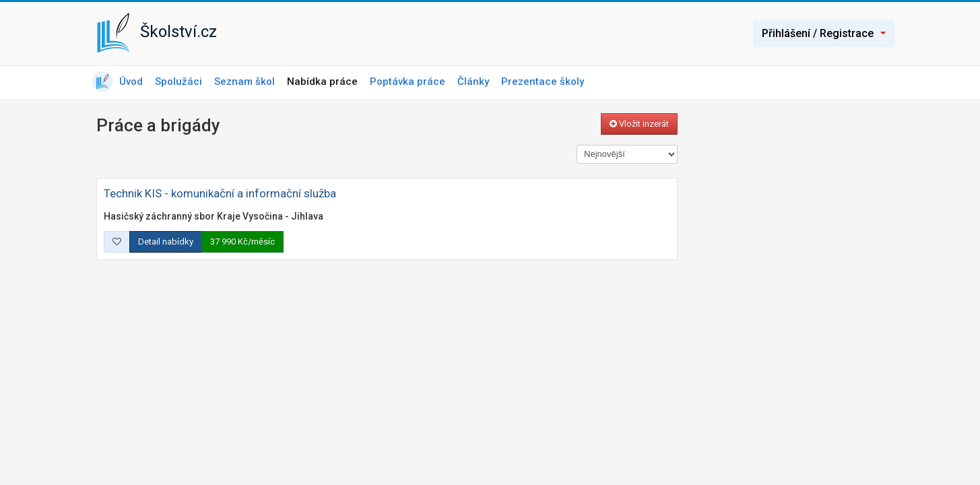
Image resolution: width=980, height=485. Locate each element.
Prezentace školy (543, 82)
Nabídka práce (322, 82)
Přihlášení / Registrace (824, 33)
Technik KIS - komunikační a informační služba (220, 193)
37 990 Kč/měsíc (242, 241)
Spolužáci (178, 82)
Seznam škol (244, 82)
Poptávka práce (407, 82)
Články (473, 82)
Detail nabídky (166, 241)
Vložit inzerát (639, 124)
